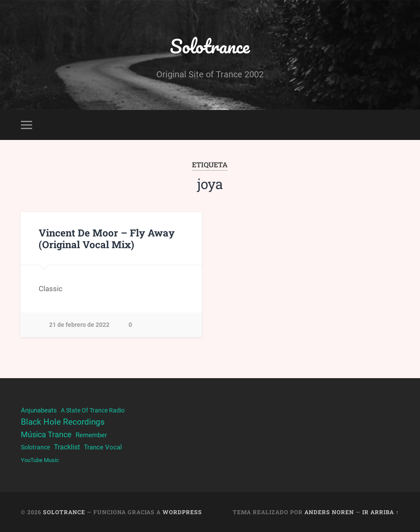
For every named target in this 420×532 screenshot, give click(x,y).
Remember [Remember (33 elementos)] (91, 435)
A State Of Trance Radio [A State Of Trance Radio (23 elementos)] (93, 410)
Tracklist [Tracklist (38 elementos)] (67, 447)
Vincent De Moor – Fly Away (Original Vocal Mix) (107, 238)
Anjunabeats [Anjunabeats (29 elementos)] (39, 410)
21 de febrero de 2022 (79, 325)
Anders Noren (329, 512)
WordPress (182, 512)
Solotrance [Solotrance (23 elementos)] (35, 447)
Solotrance (210, 46)
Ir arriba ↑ (380, 512)
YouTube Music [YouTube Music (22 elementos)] (40, 460)
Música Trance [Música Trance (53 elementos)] (46, 434)
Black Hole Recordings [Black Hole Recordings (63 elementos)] (63, 422)
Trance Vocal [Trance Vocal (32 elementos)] (103, 447)
